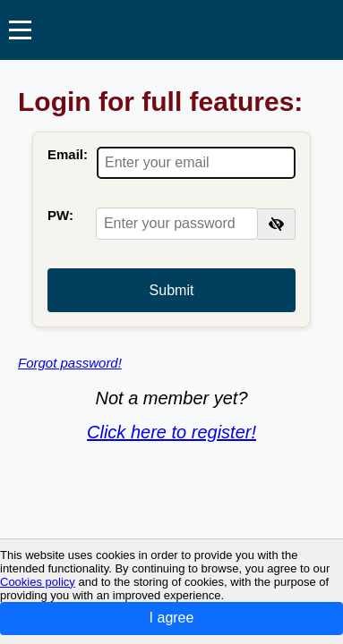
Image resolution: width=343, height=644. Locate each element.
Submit (172, 290)
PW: (60, 215)
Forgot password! (70, 363)
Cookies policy (38, 582)
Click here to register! (171, 432)
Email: (68, 154)
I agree (172, 618)
